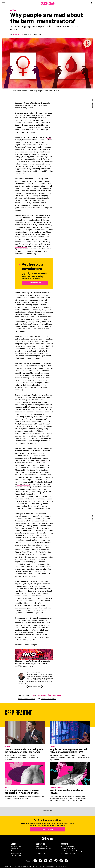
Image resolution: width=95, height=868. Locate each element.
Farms (48, 249)
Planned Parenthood (24, 307)
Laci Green (35, 239)
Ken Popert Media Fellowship (72, 851)
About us (15, 844)
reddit (61, 861)
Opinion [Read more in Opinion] (13, 10)
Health (33, 695)
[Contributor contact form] (42, 687)
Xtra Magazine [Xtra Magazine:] (47, 839)
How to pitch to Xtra (43, 849)
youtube (46, 861)
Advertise (39, 851)
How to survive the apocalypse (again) (66, 792)
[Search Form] (92, 4)
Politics (7, 747)
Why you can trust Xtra (47, 699)
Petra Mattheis (24, 484)
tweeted (47, 344)
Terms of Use (16, 855)
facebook (35, 861)
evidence (21, 610)
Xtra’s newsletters (68, 847)
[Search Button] (92, 3)
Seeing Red (37, 103)
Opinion (49, 695)
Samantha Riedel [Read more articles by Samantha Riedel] (18, 34)
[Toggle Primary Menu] (3, 4)
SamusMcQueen (34, 687)
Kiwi (43, 249)
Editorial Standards (18, 851)
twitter (40, 861)
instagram (51, 861)
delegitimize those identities (27, 426)
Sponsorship (40, 853)
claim (29, 538)
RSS (66, 861)
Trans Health (41, 695)
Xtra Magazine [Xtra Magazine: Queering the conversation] (47, 3)
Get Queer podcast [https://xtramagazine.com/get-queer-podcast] (68, 853)
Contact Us (40, 844)
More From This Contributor (35, 673)
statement (26, 375)
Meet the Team (41, 847)
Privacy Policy (16, 853)
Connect (65, 844)
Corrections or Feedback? (27, 699)
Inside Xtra (15, 849)
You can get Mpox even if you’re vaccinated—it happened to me (22, 792)
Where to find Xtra (68, 849)
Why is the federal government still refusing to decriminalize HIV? (69, 751)
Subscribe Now (35, 283)
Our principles (16, 847)
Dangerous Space (56, 788)
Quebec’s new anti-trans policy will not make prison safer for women (24, 751)
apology (47, 363)
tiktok (56, 861)
